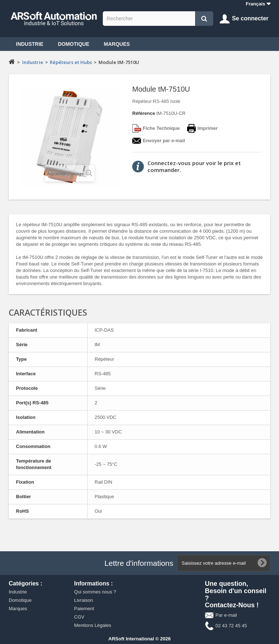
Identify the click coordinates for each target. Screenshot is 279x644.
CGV (79, 617)
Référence (144, 113)
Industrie (30, 44)
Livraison (84, 600)
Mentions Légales (93, 625)
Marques (117, 44)
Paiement (84, 609)
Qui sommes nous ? (95, 592)
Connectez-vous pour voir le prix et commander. (194, 166)
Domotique (73, 44)
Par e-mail (226, 615)
